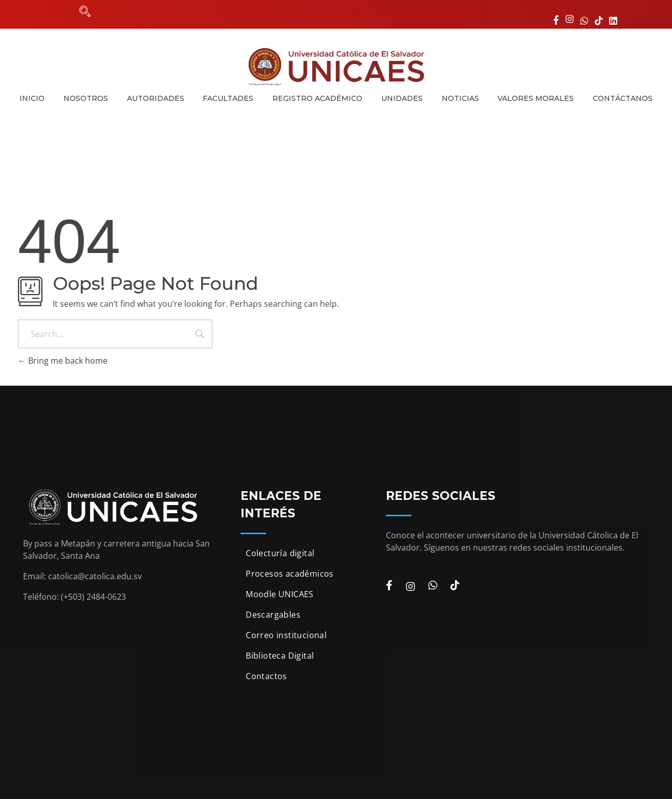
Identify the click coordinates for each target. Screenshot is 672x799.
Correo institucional (286, 635)
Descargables (273, 615)
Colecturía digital (280, 553)
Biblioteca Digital (280, 656)
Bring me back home (63, 361)
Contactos (266, 676)
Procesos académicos (290, 574)
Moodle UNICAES (280, 594)
